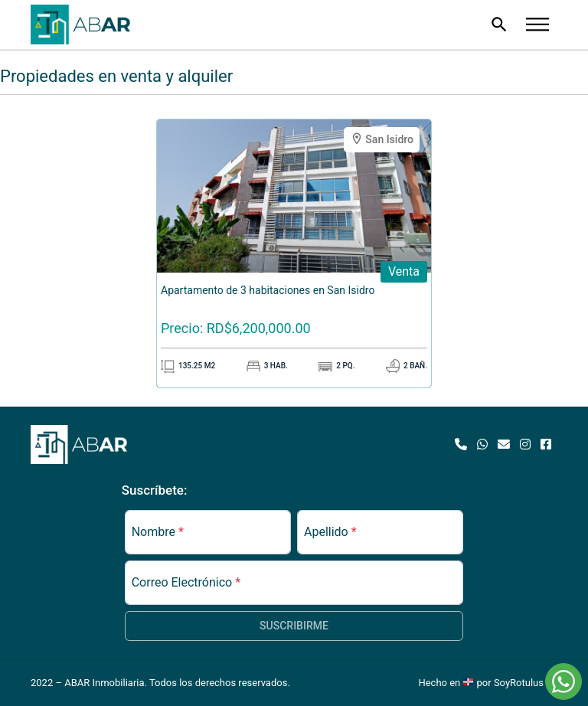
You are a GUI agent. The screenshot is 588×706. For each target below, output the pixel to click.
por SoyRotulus (517, 683)
